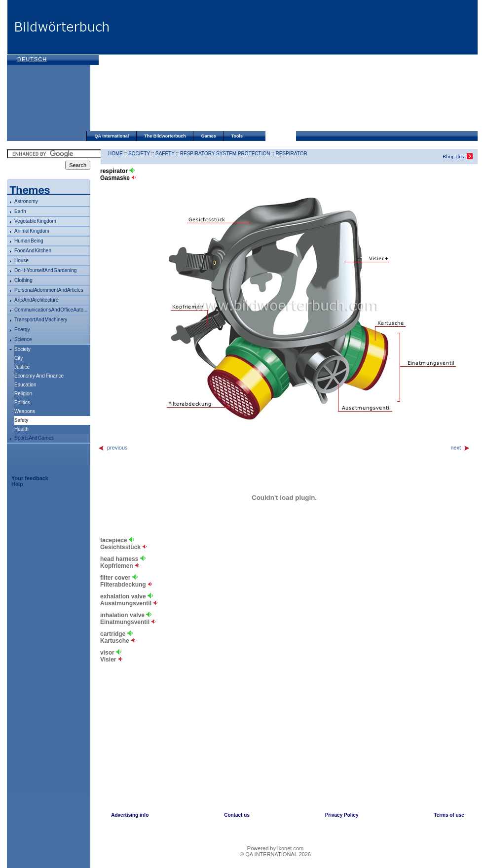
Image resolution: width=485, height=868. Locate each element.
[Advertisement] (186, 67)
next (460, 448)
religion (23, 394)
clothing (23, 280)
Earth (20, 211)
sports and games (34, 438)
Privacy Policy (342, 815)
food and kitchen (33, 251)
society (22, 349)
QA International (112, 136)
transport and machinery (41, 320)
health (21, 429)
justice (22, 367)
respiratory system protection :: (228, 154)
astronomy (26, 201)
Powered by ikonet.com (275, 848)
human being (29, 241)
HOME (115, 154)
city (19, 358)
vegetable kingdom (35, 221)
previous (113, 448)
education (25, 385)
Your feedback (30, 478)
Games (209, 136)
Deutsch (32, 59)
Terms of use (449, 815)
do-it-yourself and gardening (45, 270)
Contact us (237, 815)
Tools (237, 136)
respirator (292, 154)
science (23, 339)
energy (22, 330)
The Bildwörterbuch (165, 136)
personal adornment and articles (49, 290)
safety (165, 154)
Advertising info (130, 815)
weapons (25, 411)
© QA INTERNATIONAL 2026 (275, 854)
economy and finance (39, 376)
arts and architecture (36, 300)
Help (17, 484)
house (21, 260)
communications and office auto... (51, 310)
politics (22, 402)
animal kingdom (32, 231)
